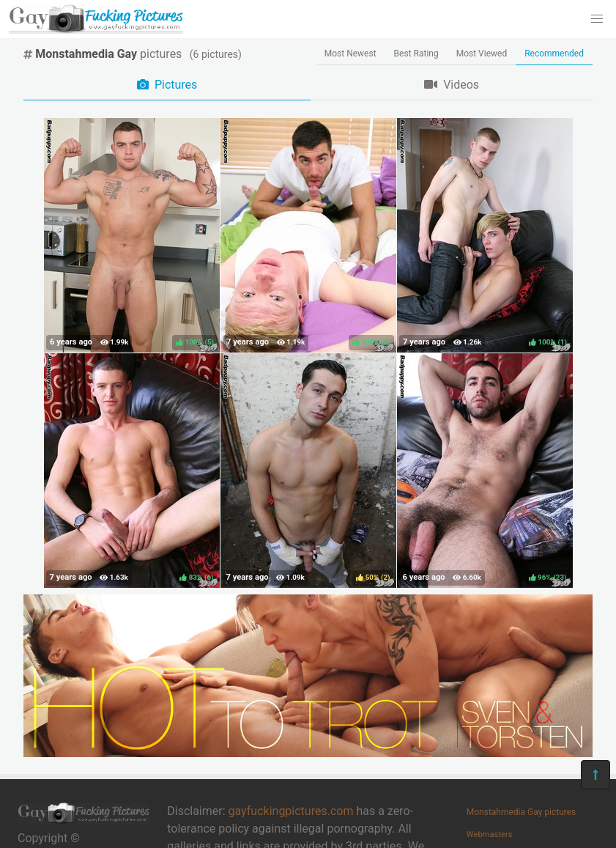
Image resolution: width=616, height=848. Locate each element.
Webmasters (490, 834)
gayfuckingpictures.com (291, 811)
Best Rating (416, 54)
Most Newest (350, 54)
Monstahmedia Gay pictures (522, 812)
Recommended (554, 54)
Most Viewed (482, 54)
